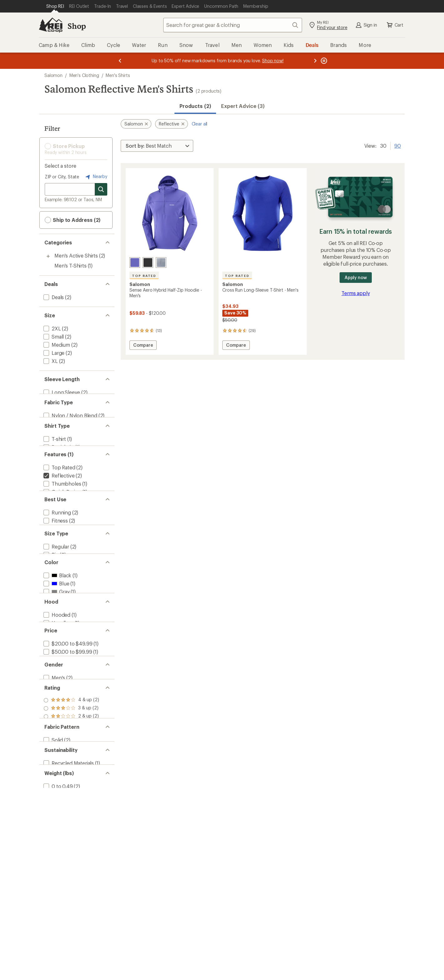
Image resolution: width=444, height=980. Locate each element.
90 (398, 145)
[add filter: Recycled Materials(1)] (68, 905)
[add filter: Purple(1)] (58, 669)
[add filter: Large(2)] (53, 353)
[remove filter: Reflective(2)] (58, 502)
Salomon (53, 75)
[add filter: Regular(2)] (56, 606)
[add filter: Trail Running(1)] (62, 574)
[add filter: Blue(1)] (56, 653)
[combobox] (233, 25)
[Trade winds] (161, 263)
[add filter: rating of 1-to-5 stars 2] (71, 843)
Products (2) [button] (195, 106)
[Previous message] (120, 61)
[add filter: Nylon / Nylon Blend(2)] (70, 424)
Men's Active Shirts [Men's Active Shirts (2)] (76, 255)
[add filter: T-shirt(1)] (54, 455)
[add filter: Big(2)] (50, 614)
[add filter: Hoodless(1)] (58, 709)
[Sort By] (157, 146)
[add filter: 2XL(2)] (52, 328)
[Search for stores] (101, 189)
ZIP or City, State (62, 177)
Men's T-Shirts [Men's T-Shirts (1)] (71, 265)
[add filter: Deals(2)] (53, 297)
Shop (77, 26)
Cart (395, 25)
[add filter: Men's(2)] (54, 788)
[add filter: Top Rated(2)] (59, 494)
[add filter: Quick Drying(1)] (62, 519)
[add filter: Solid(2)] (53, 874)
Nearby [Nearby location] (96, 177)
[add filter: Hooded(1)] (56, 701)
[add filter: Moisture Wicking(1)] (67, 527)
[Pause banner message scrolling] (323, 61)
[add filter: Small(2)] (53, 337)
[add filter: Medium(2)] (56, 345)
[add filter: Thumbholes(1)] (62, 510)
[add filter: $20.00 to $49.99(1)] (67, 740)
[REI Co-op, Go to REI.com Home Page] (51, 25)
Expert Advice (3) (243, 106)
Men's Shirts (118, 75)
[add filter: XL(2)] (50, 361)
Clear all (200, 124)
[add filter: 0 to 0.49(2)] (58, 936)
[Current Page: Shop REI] (55, 6)
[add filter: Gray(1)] (56, 661)
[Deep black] (148, 263)
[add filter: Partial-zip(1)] (58, 463)
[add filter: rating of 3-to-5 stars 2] (71, 827)
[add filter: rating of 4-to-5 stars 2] (71, 819)
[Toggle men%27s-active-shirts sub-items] (48, 256)
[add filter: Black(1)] (57, 645)
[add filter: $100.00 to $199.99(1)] (69, 756)
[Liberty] (135, 263)
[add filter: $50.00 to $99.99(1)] (67, 748)
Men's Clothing (84, 75)
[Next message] (315, 61)
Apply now (356, 277)
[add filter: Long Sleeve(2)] (61, 392)
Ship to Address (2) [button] (73, 220)
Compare (143, 346)
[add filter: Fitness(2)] (55, 566)
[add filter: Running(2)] (57, 558)
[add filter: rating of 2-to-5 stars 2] (71, 835)
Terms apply (356, 293)
